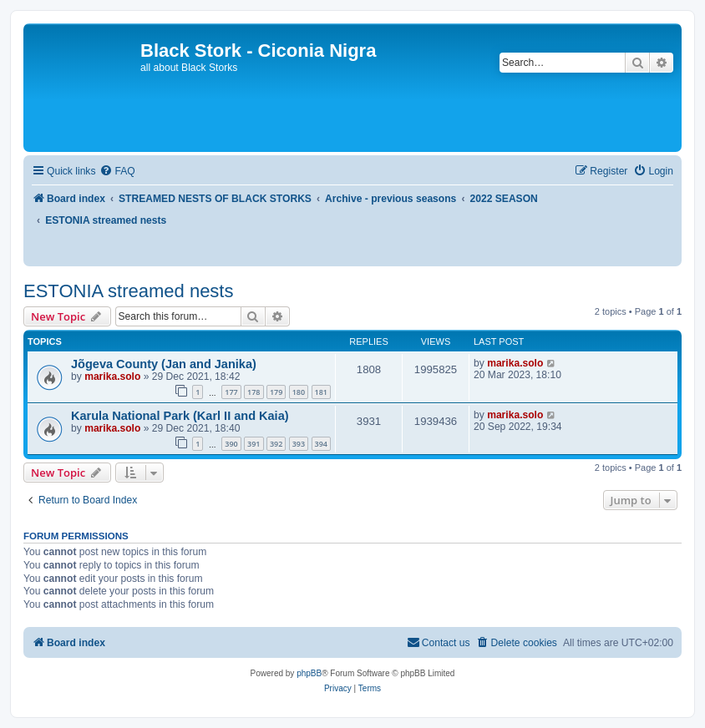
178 (254, 392)
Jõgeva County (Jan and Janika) (164, 364)
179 (276, 392)
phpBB (309, 673)
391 (254, 444)
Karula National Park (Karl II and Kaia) (180, 416)
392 (276, 444)
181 (321, 392)
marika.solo (112, 377)
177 (231, 392)
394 (321, 444)
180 (299, 392)
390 (231, 444)
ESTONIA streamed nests (128, 291)
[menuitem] (117, 172)
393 (299, 444)
